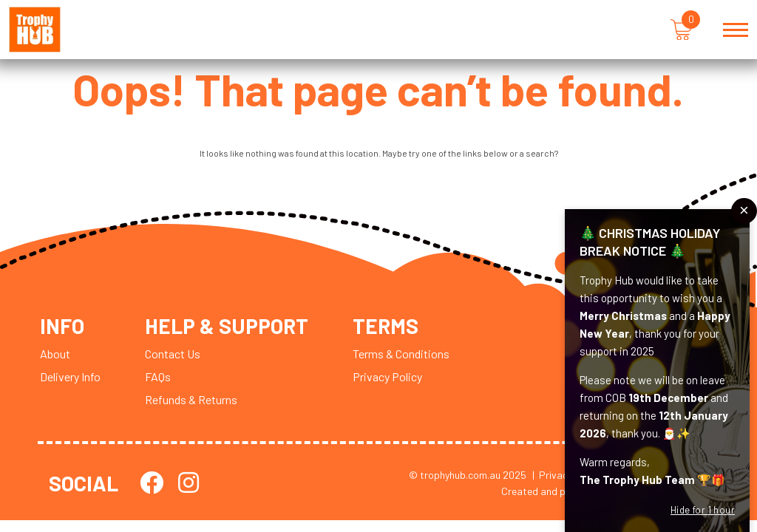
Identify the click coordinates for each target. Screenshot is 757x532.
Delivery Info (70, 376)
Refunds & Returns (191, 399)
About (55, 354)
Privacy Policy (387, 376)
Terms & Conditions (401, 354)
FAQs (158, 376)
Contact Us (173, 354)
